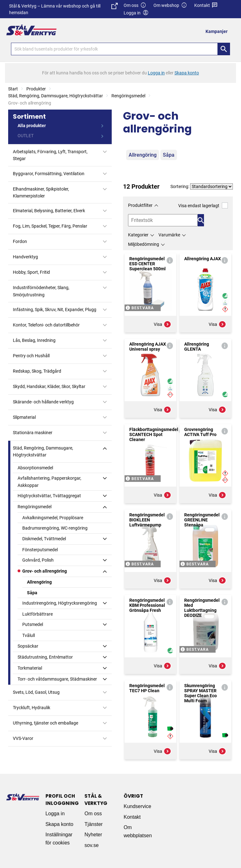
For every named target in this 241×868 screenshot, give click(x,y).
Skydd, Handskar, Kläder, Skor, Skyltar (49, 386)
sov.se (91, 845)
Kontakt (206, 5)
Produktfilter (140, 205)
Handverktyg (25, 257)
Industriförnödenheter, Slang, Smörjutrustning (41, 291)
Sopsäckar (28, 646)
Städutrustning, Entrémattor (45, 657)
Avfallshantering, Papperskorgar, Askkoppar (49, 482)
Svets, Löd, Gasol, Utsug (36, 692)
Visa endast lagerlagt (203, 205)
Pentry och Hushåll (31, 356)
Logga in (55, 814)
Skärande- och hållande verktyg (43, 402)
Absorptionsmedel (35, 468)
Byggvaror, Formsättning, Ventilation (49, 174)
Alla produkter (32, 126)
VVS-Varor (23, 738)
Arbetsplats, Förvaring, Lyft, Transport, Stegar (50, 155)
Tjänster (94, 824)
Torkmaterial (30, 668)
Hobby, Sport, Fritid (31, 272)
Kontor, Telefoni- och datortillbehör (46, 325)
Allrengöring (39, 582)
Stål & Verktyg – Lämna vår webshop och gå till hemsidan (63, 9)
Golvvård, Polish (38, 560)
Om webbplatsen (138, 831)
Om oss (135, 5)
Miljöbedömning (144, 244)
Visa (163, 324)
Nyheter (93, 835)
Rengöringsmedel (128, 96)
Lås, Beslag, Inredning (34, 340)
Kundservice (137, 806)
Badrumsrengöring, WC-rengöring (55, 528)
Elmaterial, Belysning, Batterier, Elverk (49, 211)
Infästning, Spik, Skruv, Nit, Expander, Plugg (55, 310)
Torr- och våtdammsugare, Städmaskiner (57, 679)
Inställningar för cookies (59, 839)
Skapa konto (59, 824)
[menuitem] (218, 31)
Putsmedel (33, 624)
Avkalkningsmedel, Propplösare (53, 518)
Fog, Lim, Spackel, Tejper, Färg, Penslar (50, 226)
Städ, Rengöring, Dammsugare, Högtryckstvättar (56, 96)
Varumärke (169, 235)
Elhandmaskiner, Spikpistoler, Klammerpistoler (41, 192)
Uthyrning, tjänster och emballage (46, 723)
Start (13, 89)
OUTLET (26, 136)
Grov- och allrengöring (45, 571)
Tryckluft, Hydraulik (32, 708)
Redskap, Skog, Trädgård (37, 371)
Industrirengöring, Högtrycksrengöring (60, 603)
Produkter (36, 89)
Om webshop (170, 5)
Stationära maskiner (33, 433)
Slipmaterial (24, 417)
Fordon (20, 241)
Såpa (32, 593)
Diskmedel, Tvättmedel (44, 539)
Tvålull (29, 635)
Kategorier (138, 235)
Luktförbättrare (37, 614)
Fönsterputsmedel (40, 550)
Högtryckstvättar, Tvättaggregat (49, 496)
